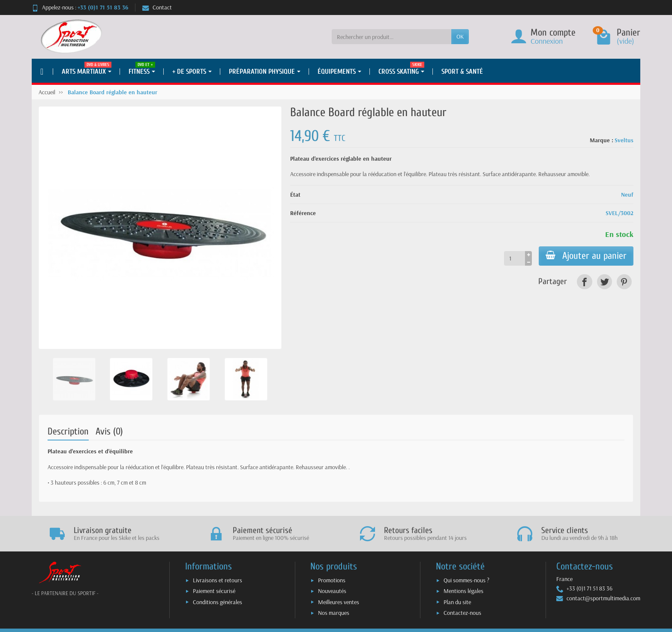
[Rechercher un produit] (391, 36)
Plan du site (457, 602)
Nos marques (334, 613)
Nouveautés (332, 591)
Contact (157, 7)
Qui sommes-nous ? (466, 580)
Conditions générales (217, 602)
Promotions (332, 580)
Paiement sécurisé (214, 591)
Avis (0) (109, 431)
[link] (584, 282)
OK (460, 36)
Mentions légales (463, 591)
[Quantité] (514, 258)
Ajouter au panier (586, 256)
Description (68, 431)
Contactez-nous (462, 613)
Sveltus (624, 140)
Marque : (601, 140)
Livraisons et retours (217, 580)
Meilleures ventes (339, 602)
